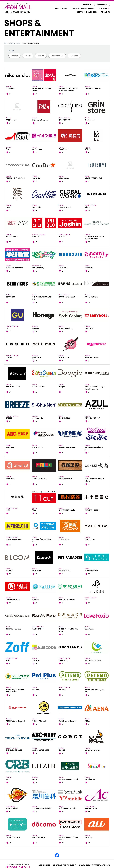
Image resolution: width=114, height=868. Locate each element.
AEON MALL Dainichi (15, 43)
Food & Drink (61, 9)
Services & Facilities (87, 12)
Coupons (104, 9)
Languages (102, 5)
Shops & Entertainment (83, 9)
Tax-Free (74, 56)
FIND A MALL (87, 5)
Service (41, 56)
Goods (28, 56)
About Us (105, 12)
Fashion (14, 56)
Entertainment (57, 56)
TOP (5, 43)
